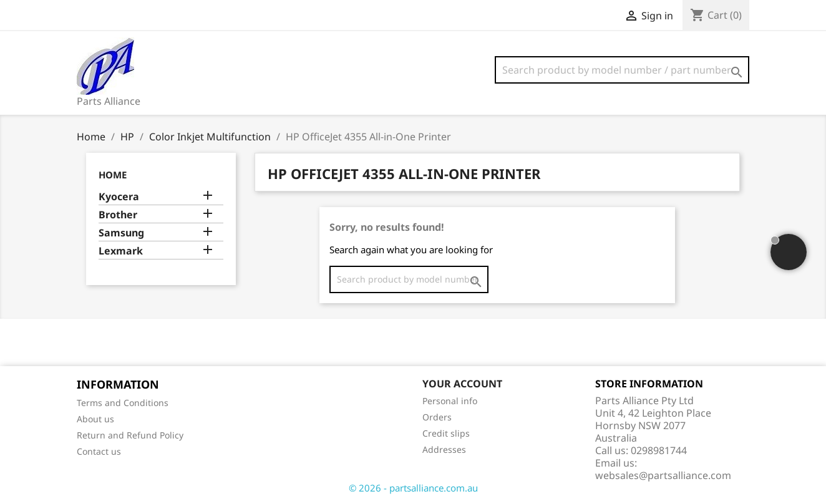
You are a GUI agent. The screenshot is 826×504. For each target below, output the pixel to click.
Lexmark (121, 251)
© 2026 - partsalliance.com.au (413, 488)
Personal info (450, 401)
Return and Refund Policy (130, 435)
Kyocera (119, 197)
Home (113, 175)
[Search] (622, 70)
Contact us (99, 451)
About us (95, 419)
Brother (118, 215)
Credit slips (446, 433)
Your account (462, 384)
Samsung (121, 233)
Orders (437, 417)
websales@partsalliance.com (663, 475)
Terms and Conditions (123, 403)
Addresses (444, 449)
